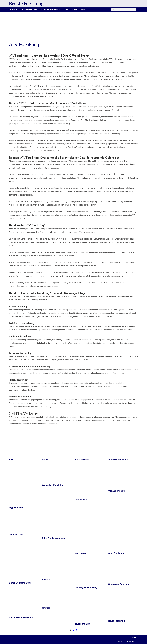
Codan (45, 459)
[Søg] (138, 10)
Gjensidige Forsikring (53, 485)
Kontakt (85, 10)
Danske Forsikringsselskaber (55, 10)
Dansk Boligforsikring (20, 583)
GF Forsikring (16, 534)
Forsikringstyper (29, 10)
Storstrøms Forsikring (119, 584)
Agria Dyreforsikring (118, 459)
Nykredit (46, 608)
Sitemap (133, 637)
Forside (14, 10)
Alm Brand (81, 553)
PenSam (46, 579)
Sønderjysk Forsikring (86, 587)
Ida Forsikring (82, 459)
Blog (75, 10)
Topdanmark (81, 500)
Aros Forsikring (116, 553)
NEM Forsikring (83, 624)
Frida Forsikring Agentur (54, 538)
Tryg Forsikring (17, 508)
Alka (11, 459)
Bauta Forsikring (117, 621)
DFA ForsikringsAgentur (21, 617)
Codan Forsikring (117, 491)
